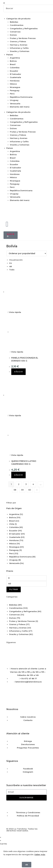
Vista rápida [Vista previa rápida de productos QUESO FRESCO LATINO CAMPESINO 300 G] (14, 415)
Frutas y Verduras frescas (23, 38)
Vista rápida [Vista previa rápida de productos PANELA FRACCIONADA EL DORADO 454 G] (14, 312)
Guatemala (15, 77)
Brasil (13, 64)
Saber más (40, 854)
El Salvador (16, 74)
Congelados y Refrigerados (24, 28)
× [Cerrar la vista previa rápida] (1, 837)
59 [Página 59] (22, 490)
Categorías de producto (18, 19)
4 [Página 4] (33, 484)
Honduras (15, 81)
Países (10, 55)
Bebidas (14, 22)
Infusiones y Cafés (19, 48)
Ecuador (14, 71)
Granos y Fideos (18, 41)
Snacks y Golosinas (20, 51)
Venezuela (15, 104)
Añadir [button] (18, 372)
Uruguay (14, 100)
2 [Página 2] (19, 484)
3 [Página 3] (26, 484)
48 (10, 266)
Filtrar (14, 589)
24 (10, 263)
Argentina (15, 58)
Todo (12, 270)
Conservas (15, 32)
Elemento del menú (20, 107)
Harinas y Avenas (19, 45)
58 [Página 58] (15, 490)
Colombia (15, 68)
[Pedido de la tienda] (26, 253)
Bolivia (13, 61)
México (13, 84)
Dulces (13, 35)
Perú (12, 94)
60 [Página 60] (30, 490)
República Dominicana (21, 97)
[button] (26, 3)
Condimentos (17, 25)
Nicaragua (15, 87)
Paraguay (15, 90)
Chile (12, 524)
